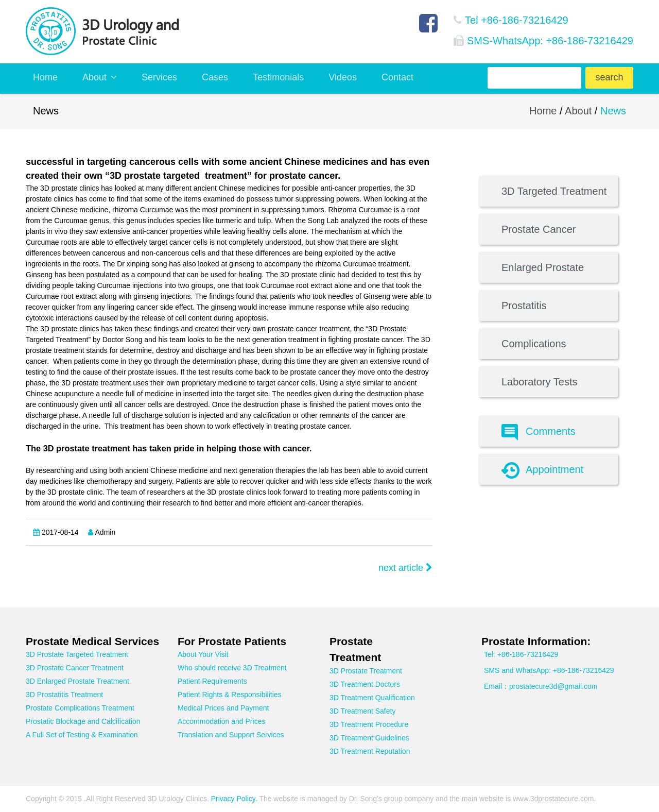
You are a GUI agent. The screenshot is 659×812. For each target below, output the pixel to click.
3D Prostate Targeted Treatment (77, 654)
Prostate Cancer (539, 229)
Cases (215, 77)
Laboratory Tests (540, 382)
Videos (343, 77)
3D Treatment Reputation (370, 751)
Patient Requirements (212, 681)
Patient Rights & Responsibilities (230, 695)
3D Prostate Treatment (366, 671)
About (100, 77)
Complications (534, 344)
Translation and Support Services (231, 735)
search (609, 77)
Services (159, 77)
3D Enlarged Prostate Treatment (77, 681)
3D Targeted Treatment (554, 191)
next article (405, 568)
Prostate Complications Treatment (80, 708)
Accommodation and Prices (221, 721)
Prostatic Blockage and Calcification (83, 721)
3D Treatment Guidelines (369, 738)
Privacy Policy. (233, 799)
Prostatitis (524, 306)
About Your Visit (203, 654)
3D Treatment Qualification (372, 698)
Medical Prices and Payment (223, 708)
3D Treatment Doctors (365, 684)
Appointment (542, 470)
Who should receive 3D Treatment (232, 668)
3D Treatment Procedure (369, 724)
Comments (539, 432)
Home (45, 77)
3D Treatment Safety (362, 711)
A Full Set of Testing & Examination (82, 735)
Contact (397, 77)
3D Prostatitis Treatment (64, 695)
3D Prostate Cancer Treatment (75, 668)
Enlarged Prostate (543, 267)
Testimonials (278, 77)
